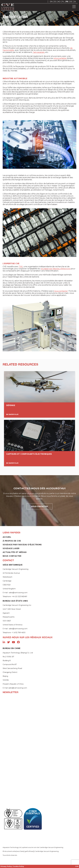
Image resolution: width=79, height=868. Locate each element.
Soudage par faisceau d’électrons (22, 545)
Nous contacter (12, 556)
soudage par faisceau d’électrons (56, 269)
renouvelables (60, 58)
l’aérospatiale (39, 52)
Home (5, 21)
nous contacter (61, 291)
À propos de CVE (12, 541)
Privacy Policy (6, 866)
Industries (24, 21)
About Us (14, 21)
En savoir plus (12, 463)
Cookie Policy (18, 866)
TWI (21, 267)
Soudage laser (11, 548)
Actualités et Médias (15, 552)
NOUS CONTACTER (39, 506)
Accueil (7, 537)
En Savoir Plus (12, 414)
